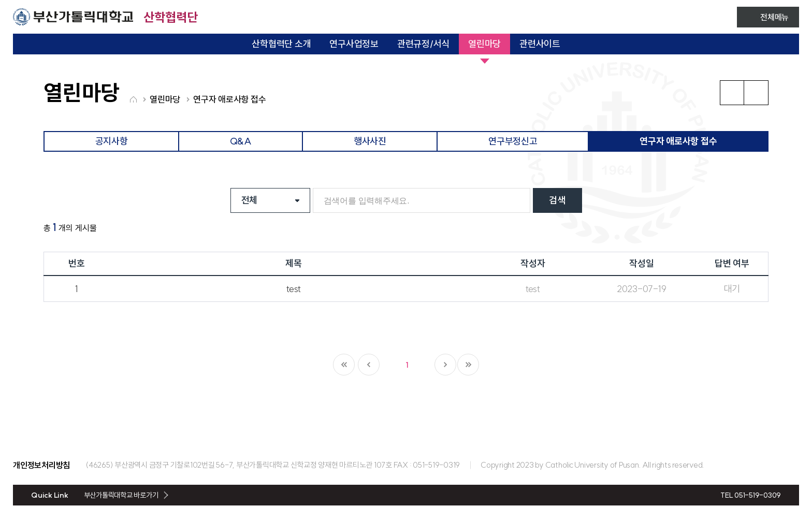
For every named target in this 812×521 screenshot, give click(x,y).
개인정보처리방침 (41, 465)
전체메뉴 (774, 17)
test (294, 289)
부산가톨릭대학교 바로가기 (121, 495)
